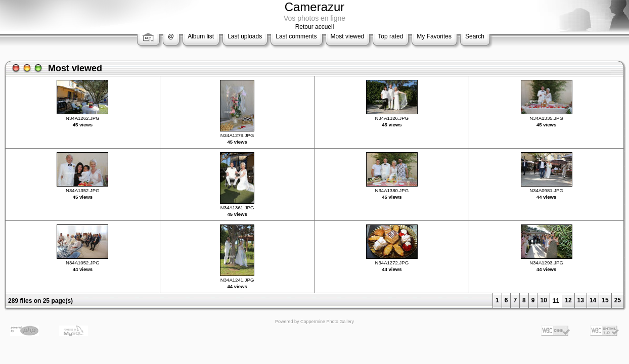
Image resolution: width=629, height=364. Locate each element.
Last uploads (245, 36)
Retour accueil (315, 27)
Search (475, 36)
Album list (201, 36)
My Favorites (434, 36)
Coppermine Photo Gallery (327, 322)
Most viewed (348, 36)
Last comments (296, 36)
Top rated (390, 36)
